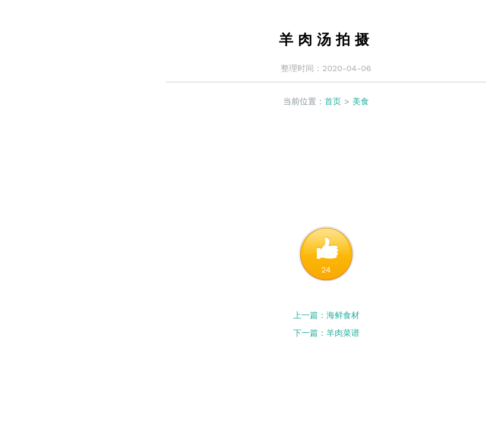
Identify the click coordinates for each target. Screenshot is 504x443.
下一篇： (310, 333)
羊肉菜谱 (343, 333)
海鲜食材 (343, 315)
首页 (333, 101)
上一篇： (310, 315)
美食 (361, 101)
